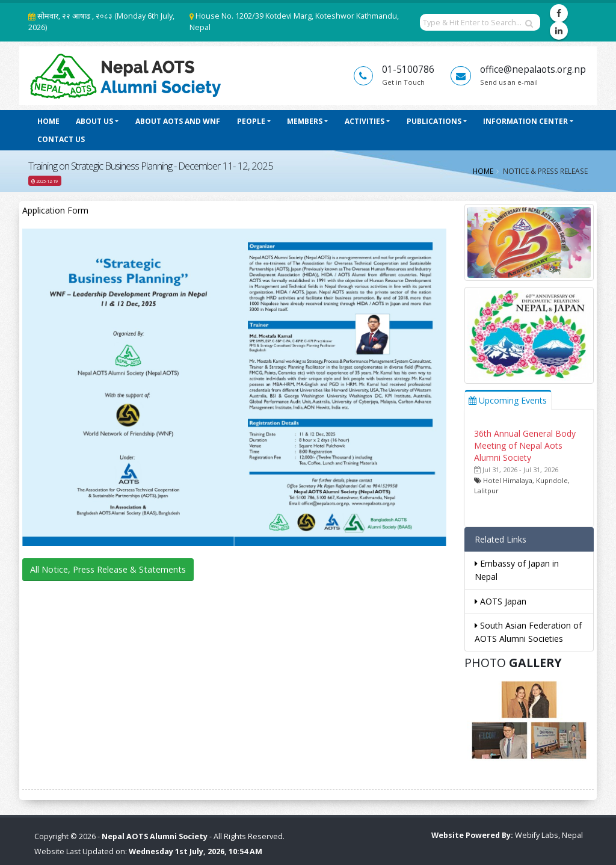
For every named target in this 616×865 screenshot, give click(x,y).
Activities (365, 121)
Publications (434, 121)
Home (48, 121)
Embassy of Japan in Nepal (517, 570)
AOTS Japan (500, 601)
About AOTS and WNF (178, 121)
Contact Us (61, 139)
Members (305, 121)
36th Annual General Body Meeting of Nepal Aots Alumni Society (525, 445)
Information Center (525, 121)
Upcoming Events (508, 400)
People (251, 121)
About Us (94, 121)
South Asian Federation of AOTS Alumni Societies (528, 632)
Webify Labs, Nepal (549, 835)
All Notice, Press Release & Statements (108, 569)
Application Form (55, 210)
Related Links (500, 539)
